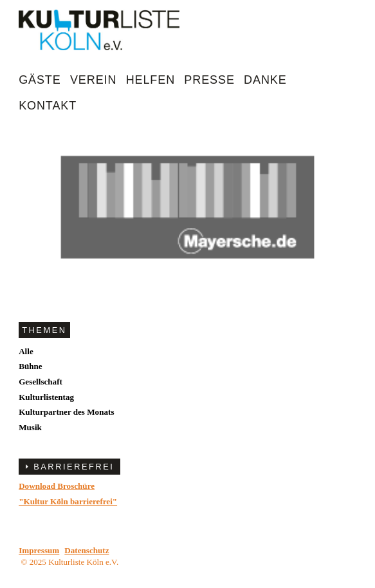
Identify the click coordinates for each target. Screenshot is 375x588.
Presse (209, 80)
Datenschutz (87, 550)
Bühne (30, 366)
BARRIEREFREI (74, 467)
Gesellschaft (41, 382)
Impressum (39, 550)
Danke (265, 80)
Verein (93, 80)
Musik (30, 427)
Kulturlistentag (46, 397)
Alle (26, 351)
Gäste (40, 80)
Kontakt (48, 106)
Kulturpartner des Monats (66, 412)
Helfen (151, 80)
